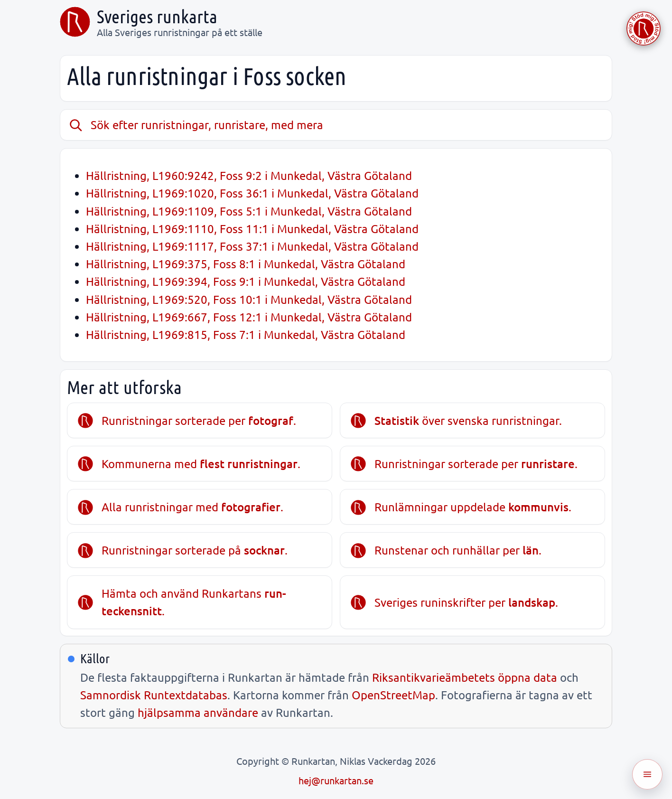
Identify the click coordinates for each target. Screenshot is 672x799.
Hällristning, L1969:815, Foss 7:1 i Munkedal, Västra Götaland (246, 334)
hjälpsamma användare (198, 712)
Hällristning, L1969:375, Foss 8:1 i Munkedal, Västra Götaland (246, 264)
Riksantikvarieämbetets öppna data (465, 677)
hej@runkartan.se (336, 780)
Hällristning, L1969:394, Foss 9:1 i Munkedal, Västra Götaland (246, 281)
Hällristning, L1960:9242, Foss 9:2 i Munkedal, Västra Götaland (249, 175)
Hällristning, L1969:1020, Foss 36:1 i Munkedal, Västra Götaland (252, 193)
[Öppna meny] (647, 774)
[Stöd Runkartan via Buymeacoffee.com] (644, 28)
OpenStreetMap (393, 695)
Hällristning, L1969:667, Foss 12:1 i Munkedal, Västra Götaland (249, 317)
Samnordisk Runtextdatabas (154, 695)
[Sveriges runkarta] (75, 22)
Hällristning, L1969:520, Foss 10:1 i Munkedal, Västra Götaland (249, 299)
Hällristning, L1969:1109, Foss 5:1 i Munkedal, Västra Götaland (249, 211)
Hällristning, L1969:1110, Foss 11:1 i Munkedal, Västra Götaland (252, 229)
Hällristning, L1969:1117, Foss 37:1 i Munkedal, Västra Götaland (252, 246)
